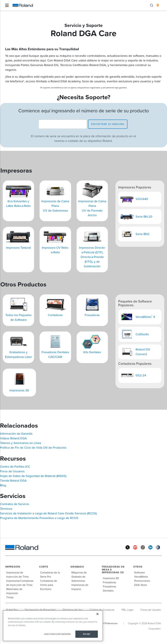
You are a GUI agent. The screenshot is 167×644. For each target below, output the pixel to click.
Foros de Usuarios (12, 471)
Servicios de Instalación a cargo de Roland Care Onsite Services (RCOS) (48, 513)
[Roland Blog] (158, 547)
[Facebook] (120, 547)
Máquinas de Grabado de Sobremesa (79, 577)
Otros (138, 567)
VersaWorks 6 (146, 317)
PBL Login (127, 610)
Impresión (13, 567)
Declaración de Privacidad (40, 610)
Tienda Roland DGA (13, 481)
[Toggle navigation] (7, 5)
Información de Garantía (16, 434)
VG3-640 (142, 199)
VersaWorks (141, 577)
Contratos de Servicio (15, 504)
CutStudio (142, 334)
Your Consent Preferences (104, 623)
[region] (53, 626)
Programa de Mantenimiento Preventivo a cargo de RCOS (39, 518)
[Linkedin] (150, 547)
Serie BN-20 (144, 217)
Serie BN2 (143, 234)
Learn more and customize (57, 634)
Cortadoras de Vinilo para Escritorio (49, 585)
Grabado (77, 567)
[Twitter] (128, 547)
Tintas (10, 597)
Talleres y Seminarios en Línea (20, 443)
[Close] (98, 614)
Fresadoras (92, 315)
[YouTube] (135, 547)
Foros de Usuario (151, 610)
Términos (6, 509)
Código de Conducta (102, 610)
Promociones (142, 581)
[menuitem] (158, 5)
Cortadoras (55, 315)
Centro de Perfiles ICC (15, 467)
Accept (87, 634)
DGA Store (141, 585)
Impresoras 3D (19, 390)
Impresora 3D (111, 578)
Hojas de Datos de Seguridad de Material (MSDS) (33, 476)
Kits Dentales (92, 352)
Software (140, 573)
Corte (44, 567)
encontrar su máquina (108, 124)
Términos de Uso (73, 610)
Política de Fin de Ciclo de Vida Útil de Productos (33, 448)
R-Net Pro (12, 610)
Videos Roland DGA (13, 438)
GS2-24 (141, 375)
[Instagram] (143, 547)
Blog (3, 485)
